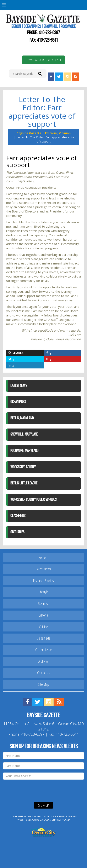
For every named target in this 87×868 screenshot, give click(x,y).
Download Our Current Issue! (43, 60)
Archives (43, 661)
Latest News (19, 386)
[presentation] (35, 791)
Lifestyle (43, 592)
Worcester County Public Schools (33, 500)
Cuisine (43, 627)
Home (42, 557)
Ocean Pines (18, 402)
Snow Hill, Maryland (24, 435)
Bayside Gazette (29, 133)
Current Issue (43, 650)
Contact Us (44, 673)
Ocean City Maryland (57, 820)
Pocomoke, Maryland (24, 451)
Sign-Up (43, 805)
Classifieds (18, 516)
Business (44, 604)
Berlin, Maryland (22, 418)
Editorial (51, 133)
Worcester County (23, 467)
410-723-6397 (49, 33)
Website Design (27, 820)
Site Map (43, 684)
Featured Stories (43, 581)
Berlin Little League (24, 483)
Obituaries (17, 532)
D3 (41, 820)
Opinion (65, 133)
